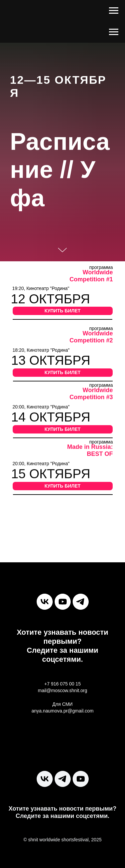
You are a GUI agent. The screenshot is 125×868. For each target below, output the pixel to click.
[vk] (45, 602)
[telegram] (81, 602)
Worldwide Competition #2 (91, 337)
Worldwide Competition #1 (91, 276)
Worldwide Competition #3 (91, 394)
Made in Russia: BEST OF (90, 450)
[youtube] (63, 602)
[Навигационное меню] (114, 11)
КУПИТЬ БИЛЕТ (62, 311)
